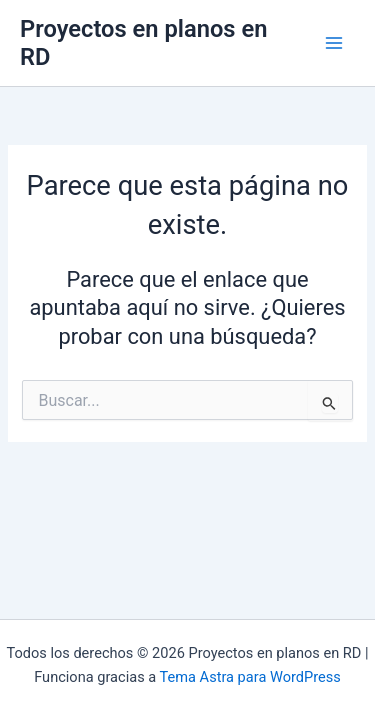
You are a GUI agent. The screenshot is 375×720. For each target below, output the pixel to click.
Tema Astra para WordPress (250, 677)
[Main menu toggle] (334, 43)
